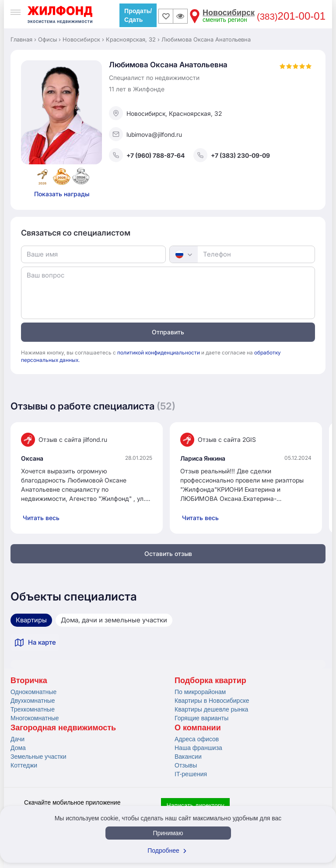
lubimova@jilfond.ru (145, 134)
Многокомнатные (35, 718)
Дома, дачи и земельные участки (114, 620)
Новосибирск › (83, 39)
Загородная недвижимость (63, 728)
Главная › (23, 39)
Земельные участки (38, 757)
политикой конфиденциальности (159, 352)
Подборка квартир (210, 681)
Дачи (17, 739)
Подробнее (168, 851)
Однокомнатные (33, 692)
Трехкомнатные (33, 709)
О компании (198, 728)
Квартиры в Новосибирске (212, 701)
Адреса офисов (197, 739)
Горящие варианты (201, 718)
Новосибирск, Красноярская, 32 (165, 113)
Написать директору (196, 806)
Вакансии (188, 757)
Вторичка (29, 681)
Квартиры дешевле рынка (211, 709)
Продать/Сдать (138, 15)
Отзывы (186, 765)
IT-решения (191, 774)
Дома (18, 748)
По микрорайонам (200, 692)
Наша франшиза (198, 748)
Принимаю (168, 833)
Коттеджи (24, 765)
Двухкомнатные (33, 701)
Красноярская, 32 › (133, 39)
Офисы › (49, 39)
